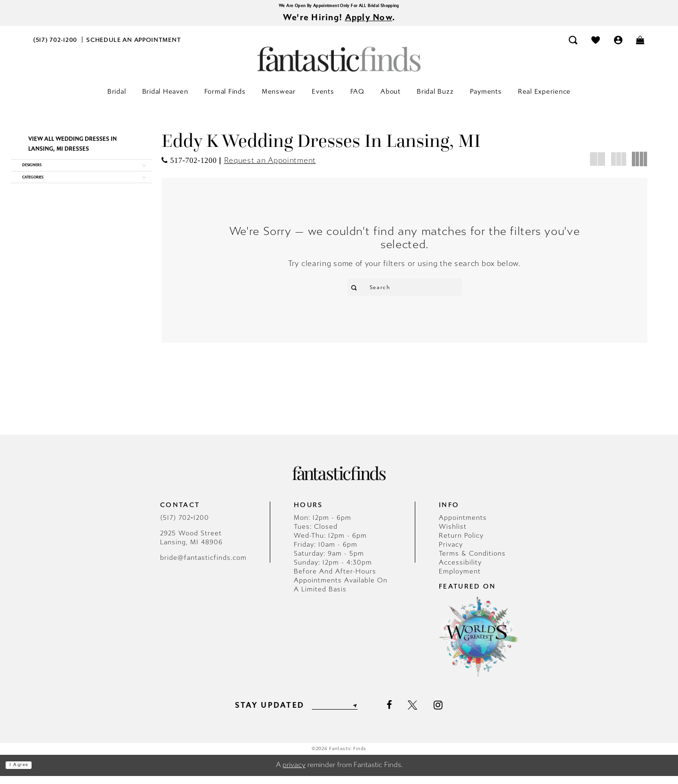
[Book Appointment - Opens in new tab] (134, 45)
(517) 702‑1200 (185, 526)
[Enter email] (335, 713)
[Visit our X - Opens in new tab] (426, 713)
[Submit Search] (358, 293)
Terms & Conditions (472, 562)
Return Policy (461, 544)
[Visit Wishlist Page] (596, 45)
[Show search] (573, 45)
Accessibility (460, 570)
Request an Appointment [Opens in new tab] (270, 166)
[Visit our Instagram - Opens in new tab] (452, 713)
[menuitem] (55, 45)
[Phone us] (55, 45)
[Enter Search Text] (405, 293)
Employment (460, 579)
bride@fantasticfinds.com (203, 566)
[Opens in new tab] (189, 166)
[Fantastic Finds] (339, 65)
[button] (618, 45)
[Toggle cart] (641, 45)
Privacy (451, 553)
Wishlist (453, 535)
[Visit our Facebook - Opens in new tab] (402, 713)
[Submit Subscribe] (366, 713)
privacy (294, 773)
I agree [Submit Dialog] (27, 773)
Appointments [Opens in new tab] (463, 526)
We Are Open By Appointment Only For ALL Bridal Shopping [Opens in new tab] (339, 7)
